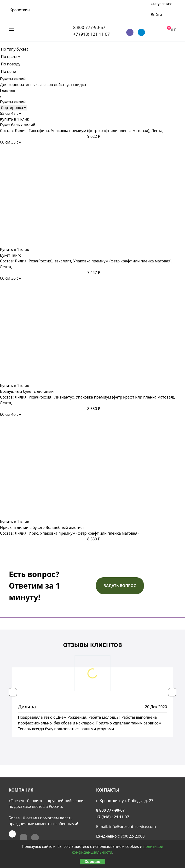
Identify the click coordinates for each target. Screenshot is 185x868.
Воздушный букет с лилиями (27, 391)
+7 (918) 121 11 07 (91, 34)
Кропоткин (20, 10)
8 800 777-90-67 (89, 27)
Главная (8, 90)
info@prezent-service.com (133, 827)
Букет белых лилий (18, 125)
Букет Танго (11, 255)
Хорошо (92, 862)
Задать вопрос (120, 586)
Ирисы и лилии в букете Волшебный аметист (42, 527)
